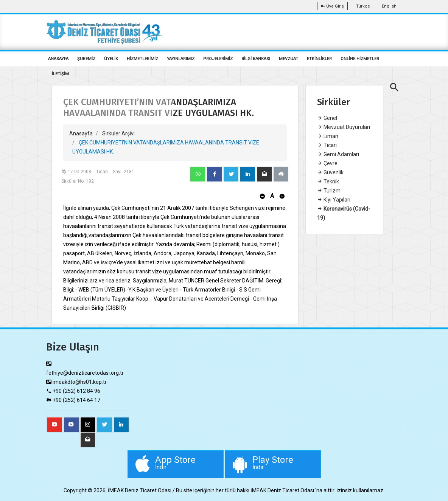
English (389, 6)
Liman (328, 136)
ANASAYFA (58, 59)
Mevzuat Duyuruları (344, 127)
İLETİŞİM (60, 74)
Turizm (329, 191)
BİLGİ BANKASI (256, 59)
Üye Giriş (332, 6)
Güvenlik (330, 172)
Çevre (327, 163)
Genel (327, 118)
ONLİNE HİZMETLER (360, 59)
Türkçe (363, 6)
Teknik (328, 181)
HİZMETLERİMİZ (142, 59)
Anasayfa (81, 133)
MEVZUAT (289, 59)
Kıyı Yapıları (334, 200)
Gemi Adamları (338, 154)
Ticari (327, 145)
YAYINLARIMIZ (181, 59)
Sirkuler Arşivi (118, 133)
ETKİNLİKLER (319, 59)
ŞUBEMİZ (86, 59)
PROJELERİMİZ (218, 59)
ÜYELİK (111, 59)
